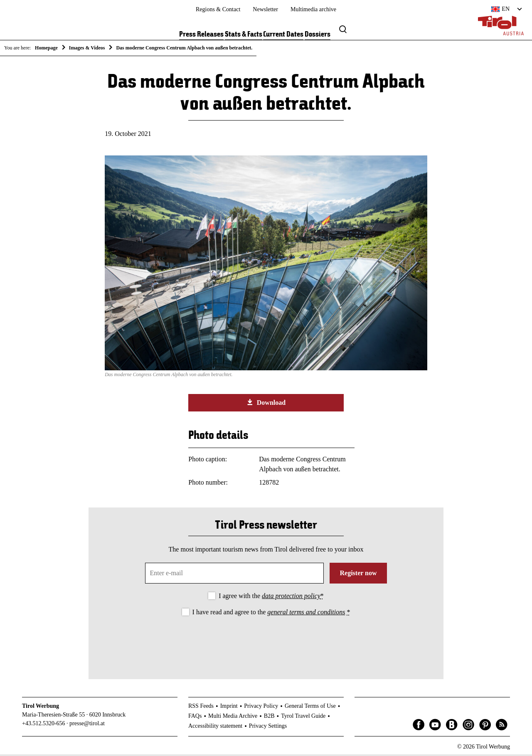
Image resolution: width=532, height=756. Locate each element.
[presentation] (266, 642)
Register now (358, 575)
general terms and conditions (306, 614)
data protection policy (291, 597)
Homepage (46, 48)
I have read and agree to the (271, 614)
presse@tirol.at (87, 725)
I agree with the (271, 597)
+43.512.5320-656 (44, 725)
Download (266, 404)
